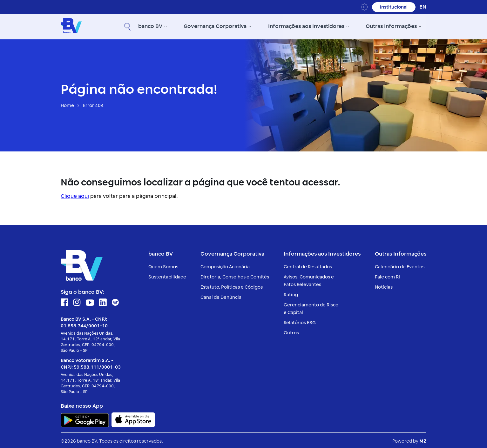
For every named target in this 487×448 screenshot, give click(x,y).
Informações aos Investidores (262, 26)
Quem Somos (163, 265)
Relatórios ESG (300, 321)
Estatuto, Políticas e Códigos (232, 286)
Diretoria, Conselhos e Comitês (235, 275)
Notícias (384, 286)
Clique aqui (75, 195)
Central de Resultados (308, 265)
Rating (291, 293)
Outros (291, 331)
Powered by (409, 440)
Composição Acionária (225, 265)
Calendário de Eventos (400, 265)
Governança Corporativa (171, 26)
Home (67, 104)
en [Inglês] (423, 7)
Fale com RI (387, 275)
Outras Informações (347, 26)
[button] (420, 26)
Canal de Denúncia (221, 296)
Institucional (394, 7)
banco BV (106, 26)
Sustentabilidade (167, 275)
